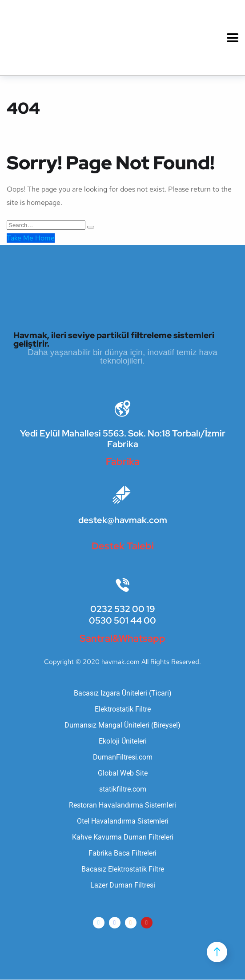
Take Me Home (31, 238)
